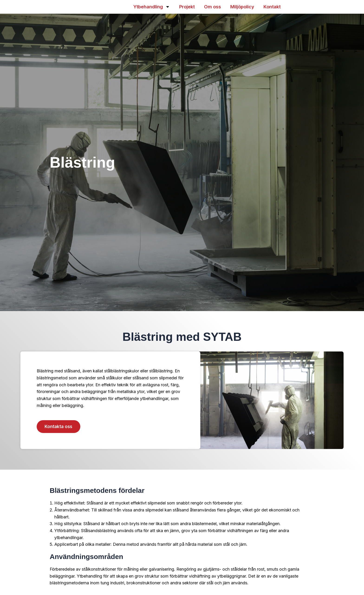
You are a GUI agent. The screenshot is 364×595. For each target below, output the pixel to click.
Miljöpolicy (242, 7)
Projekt (187, 7)
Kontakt (272, 7)
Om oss (213, 7)
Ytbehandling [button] (152, 7)
